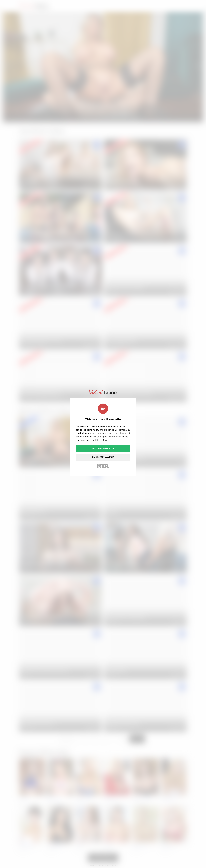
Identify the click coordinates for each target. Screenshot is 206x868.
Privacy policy (121, 437)
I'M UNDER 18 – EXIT (103, 457)
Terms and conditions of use (94, 440)
